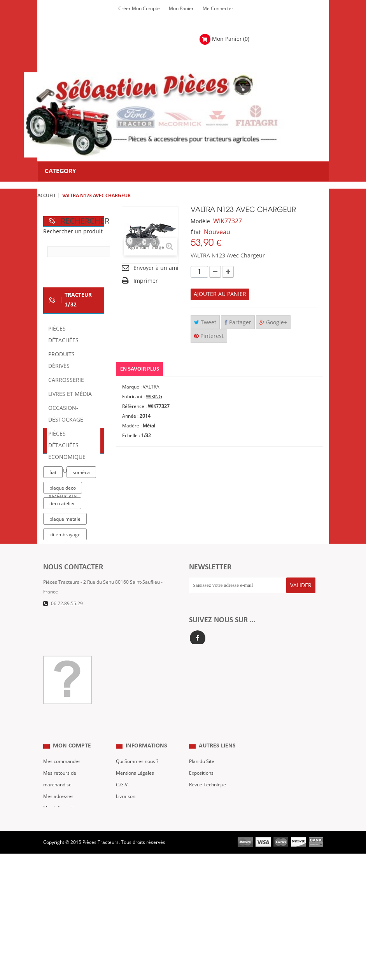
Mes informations (62, 905)
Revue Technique (208, 882)
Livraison (126, 894)
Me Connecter (218, 9)
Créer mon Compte (139, 9)
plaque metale (65, 597)
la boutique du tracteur (65, 629)
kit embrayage (65, 612)
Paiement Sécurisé (136, 905)
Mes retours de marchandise (60, 876)
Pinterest (209, 336)
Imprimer (146, 281)
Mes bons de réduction (68, 917)
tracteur (59, 643)
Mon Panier (181, 9)
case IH (58, 659)
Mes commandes (62, 859)
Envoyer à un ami (156, 268)
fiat (53, 550)
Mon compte (72, 843)
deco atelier (62, 581)
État (196, 232)
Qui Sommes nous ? (137, 859)
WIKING (154, 397)
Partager (238, 323)
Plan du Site (202, 859)
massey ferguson (69, 674)
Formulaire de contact (75, 751)
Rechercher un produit (73, 232)
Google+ (273, 323)
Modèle (200, 221)
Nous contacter (206, 894)
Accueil (47, 196)
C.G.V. (122, 882)
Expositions (201, 870)
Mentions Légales (135, 870)
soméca (81, 550)
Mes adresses (58, 894)
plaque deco (63, 565)
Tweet (205, 323)
